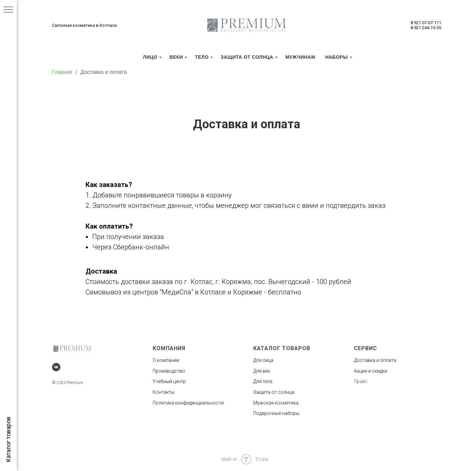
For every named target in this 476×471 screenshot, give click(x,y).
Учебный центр (169, 381)
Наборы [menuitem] (337, 57)
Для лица (263, 360)
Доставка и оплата (104, 72)
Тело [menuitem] (202, 57)
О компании (166, 360)
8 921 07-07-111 (426, 23)
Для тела (263, 381)
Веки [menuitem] (176, 57)
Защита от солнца (274, 392)
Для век (262, 371)
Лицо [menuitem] (150, 57)
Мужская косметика (276, 403)
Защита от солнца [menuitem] (247, 57)
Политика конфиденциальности (188, 403)
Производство (169, 371)
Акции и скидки (371, 371)
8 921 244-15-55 (426, 28)
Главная (62, 72)
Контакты (164, 392)
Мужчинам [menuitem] (300, 57)
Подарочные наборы (276, 413)
